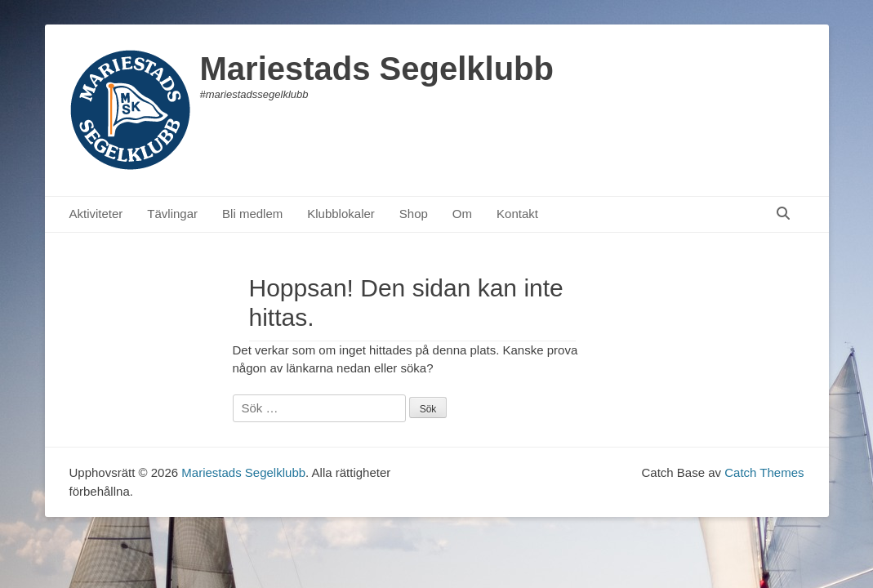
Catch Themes (764, 472)
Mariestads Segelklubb (377, 69)
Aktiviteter (96, 214)
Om (462, 214)
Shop (414, 214)
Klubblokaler (341, 214)
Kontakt (517, 214)
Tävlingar (172, 214)
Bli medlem (252, 214)
